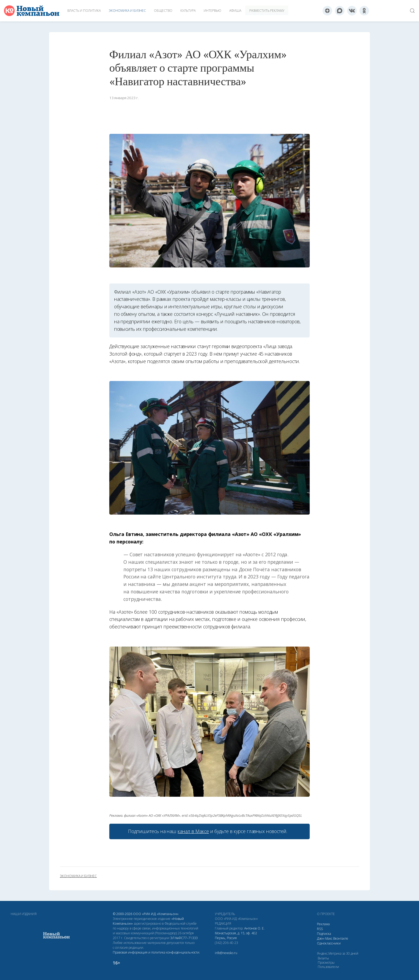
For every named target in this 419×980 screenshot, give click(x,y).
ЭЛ (184, 938)
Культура (188, 11)
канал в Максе (193, 831)
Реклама (323, 924)
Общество (163, 11)
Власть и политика (84, 11)
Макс (329, 938)
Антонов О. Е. (254, 928)
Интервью (212, 11)
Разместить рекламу (267, 11)
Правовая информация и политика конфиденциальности (156, 952)
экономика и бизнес (78, 876)
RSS (320, 929)
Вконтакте (341, 938)
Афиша (235, 11)
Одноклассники (329, 943)
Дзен (321, 938)
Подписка (324, 934)
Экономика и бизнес (127, 11)
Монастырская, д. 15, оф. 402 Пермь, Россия (236, 936)
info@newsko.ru (226, 953)
